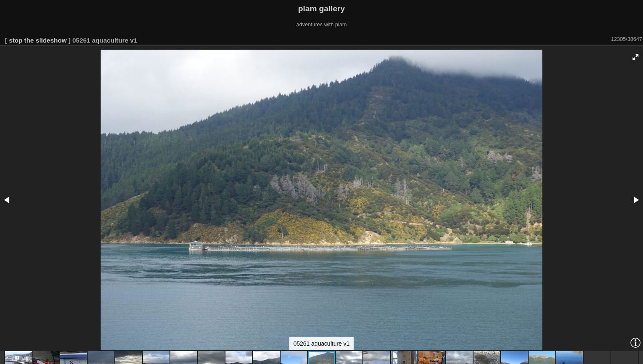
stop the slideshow (38, 40)
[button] (635, 57)
